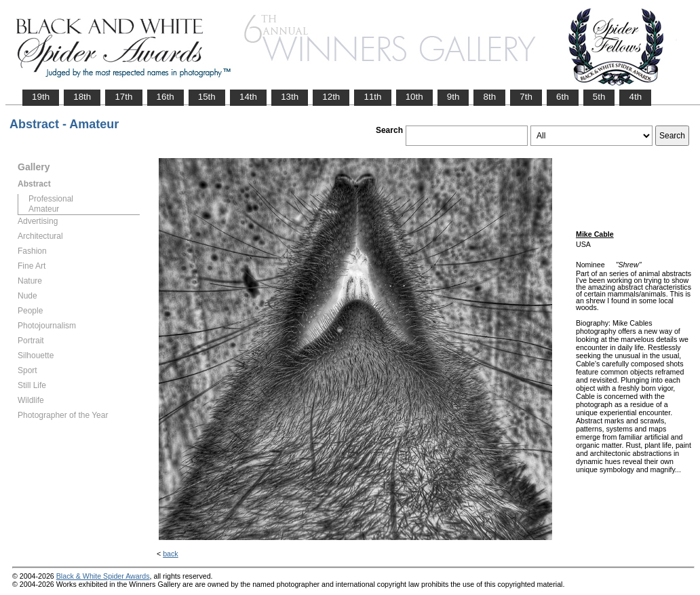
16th (166, 97)
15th (207, 97)
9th (453, 97)
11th (372, 97)
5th (599, 97)
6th (563, 97)
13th (290, 97)
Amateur (44, 209)
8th (489, 97)
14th (248, 97)
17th (123, 97)
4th (635, 97)
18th (82, 97)
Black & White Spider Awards (103, 576)
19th (41, 97)
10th (414, 97)
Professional (51, 199)
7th (526, 97)
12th (331, 97)
